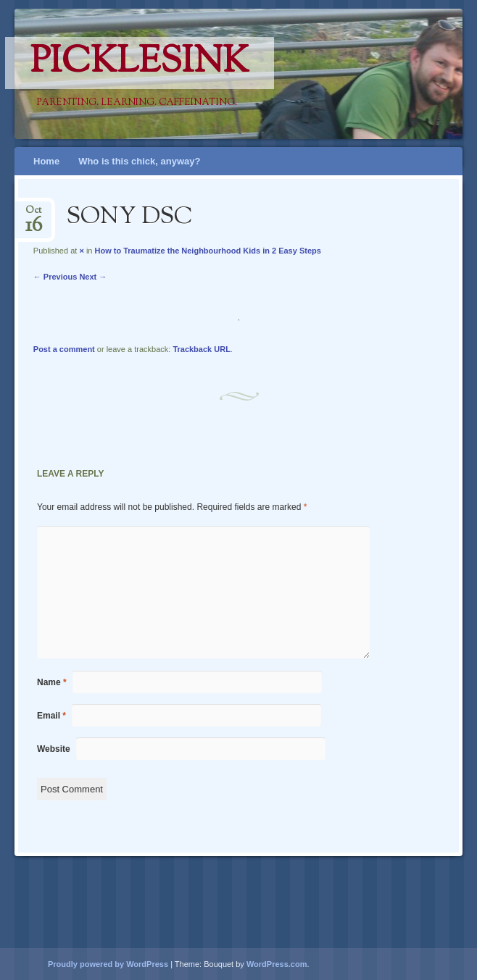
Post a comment (64, 349)
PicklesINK (140, 63)
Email (51, 716)
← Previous (55, 277)
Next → (93, 277)
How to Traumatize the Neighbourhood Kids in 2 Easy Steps (208, 251)
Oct (34, 215)
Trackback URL (201, 349)
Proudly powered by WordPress (108, 964)
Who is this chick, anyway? (139, 161)
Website (54, 749)
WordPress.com (277, 964)
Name (52, 682)
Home (46, 161)
